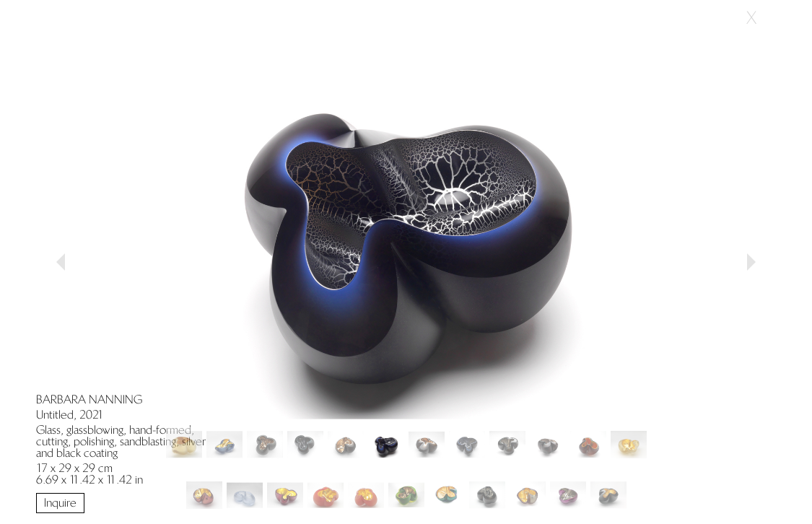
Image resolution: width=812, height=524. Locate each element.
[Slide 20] (528, 495)
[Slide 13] (245, 495)
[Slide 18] (447, 495)
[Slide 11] (629, 445)
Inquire (60, 503)
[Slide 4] (346, 445)
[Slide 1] (224, 445)
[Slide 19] (487, 495)
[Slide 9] (548, 445)
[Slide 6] (427, 445)
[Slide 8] (507, 445)
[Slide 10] (588, 445)
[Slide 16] (366, 495)
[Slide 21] (568, 495)
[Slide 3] (305, 445)
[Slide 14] (285, 495)
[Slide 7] (467, 445)
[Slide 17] (406, 495)
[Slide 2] (265, 445)
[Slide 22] (608, 495)
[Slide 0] (184, 445)
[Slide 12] (204, 495)
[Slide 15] (326, 495)
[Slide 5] (386, 445)
